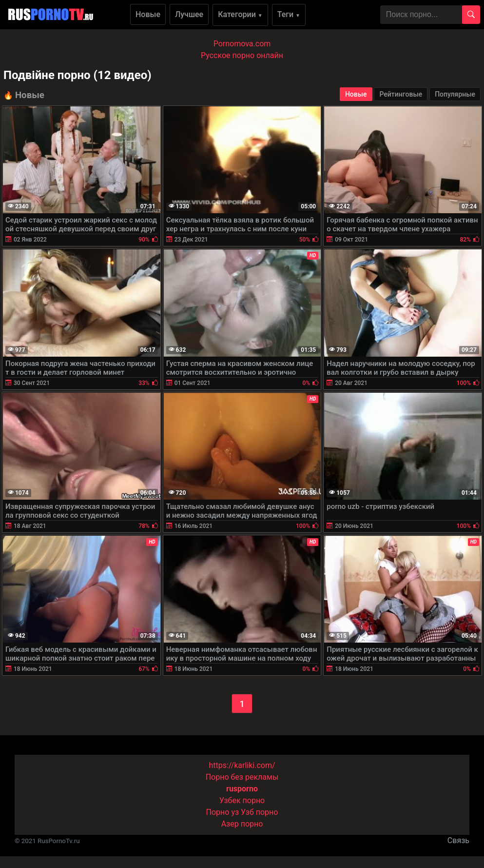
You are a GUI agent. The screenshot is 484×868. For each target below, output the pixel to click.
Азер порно (242, 824)
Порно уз (223, 812)
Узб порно (259, 812)
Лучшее (189, 14)
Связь (458, 840)
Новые (148, 14)
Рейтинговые (401, 94)
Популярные (455, 94)
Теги (289, 14)
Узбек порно (242, 800)
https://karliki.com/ (242, 765)
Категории (240, 14)
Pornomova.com (242, 44)
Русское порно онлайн (242, 55)
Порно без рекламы (242, 777)
